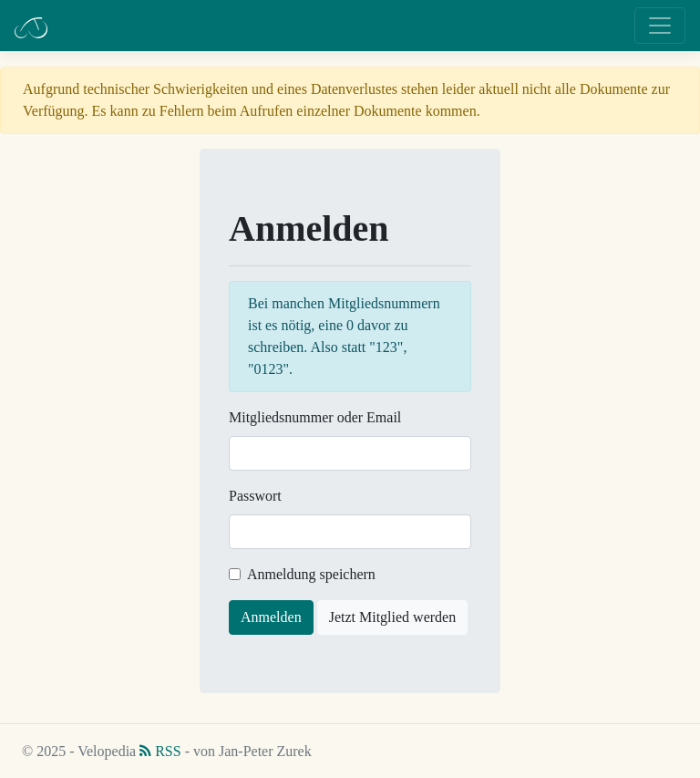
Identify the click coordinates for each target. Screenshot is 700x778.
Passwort (255, 496)
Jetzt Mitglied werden (393, 617)
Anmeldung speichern (311, 574)
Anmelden (271, 617)
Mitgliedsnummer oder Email (315, 417)
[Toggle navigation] (660, 26)
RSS (160, 751)
